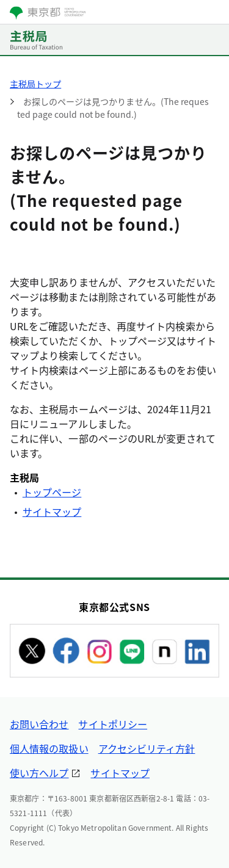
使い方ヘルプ (39, 773)
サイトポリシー (113, 724)
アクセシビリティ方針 (147, 748)
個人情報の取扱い (49, 748)
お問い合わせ (39, 724)
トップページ (52, 492)
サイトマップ (52, 512)
